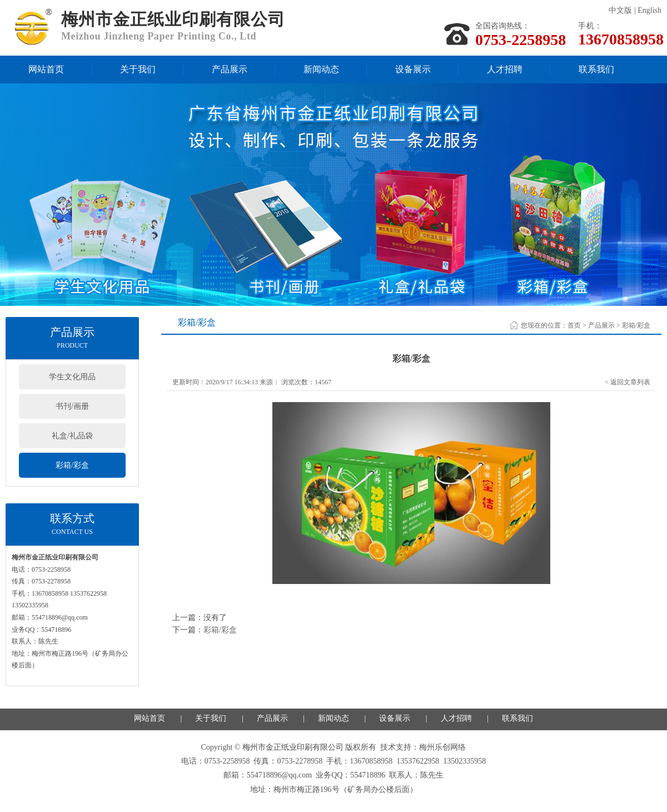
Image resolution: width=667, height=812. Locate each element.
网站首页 (46, 69)
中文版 (620, 10)
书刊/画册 (72, 406)
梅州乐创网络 (442, 747)
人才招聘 (505, 69)
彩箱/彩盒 (72, 465)
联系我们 (596, 69)
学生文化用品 (72, 377)
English (649, 10)
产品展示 (230, 69)
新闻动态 (321, 69)
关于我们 (138, 69)
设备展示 (413, 69)
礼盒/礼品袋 (72, 436)
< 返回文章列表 (628, 382)
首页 (574, 325)
